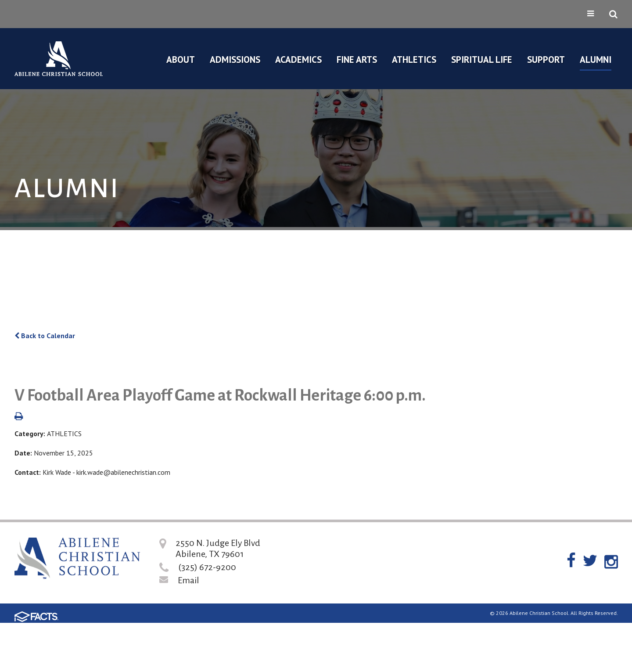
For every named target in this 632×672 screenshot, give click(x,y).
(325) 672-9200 (207, 567)
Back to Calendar (45, 336)
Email (189, 580)
